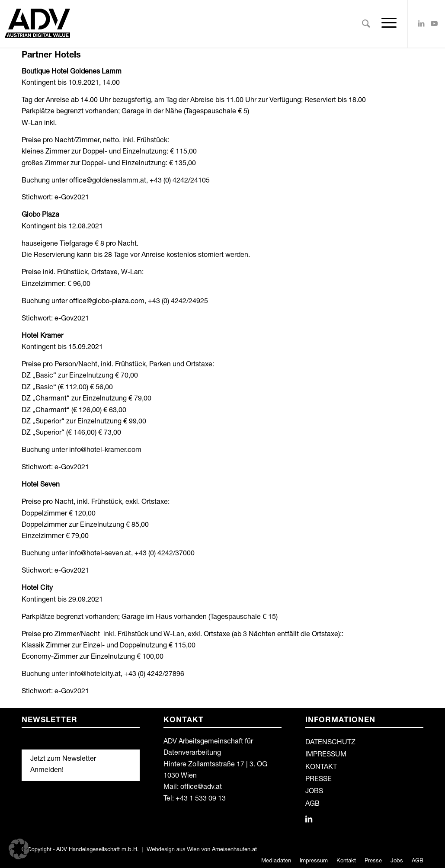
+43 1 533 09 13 (201, 799)
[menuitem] (366, 24)
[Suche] (366, 24)
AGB (312, 804)
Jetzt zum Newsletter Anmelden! (63, 765)
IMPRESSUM (326, 755)
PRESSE (319, 780)
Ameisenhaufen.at (234, 850)
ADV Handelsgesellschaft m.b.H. (98, 850)
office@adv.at (201, 788)
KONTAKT (321, 768)
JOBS (314, 792)
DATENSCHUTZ (330, 743)
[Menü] (386, 24)
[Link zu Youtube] (434, 23)
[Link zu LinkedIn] (421, 23)
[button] (19, 849)
